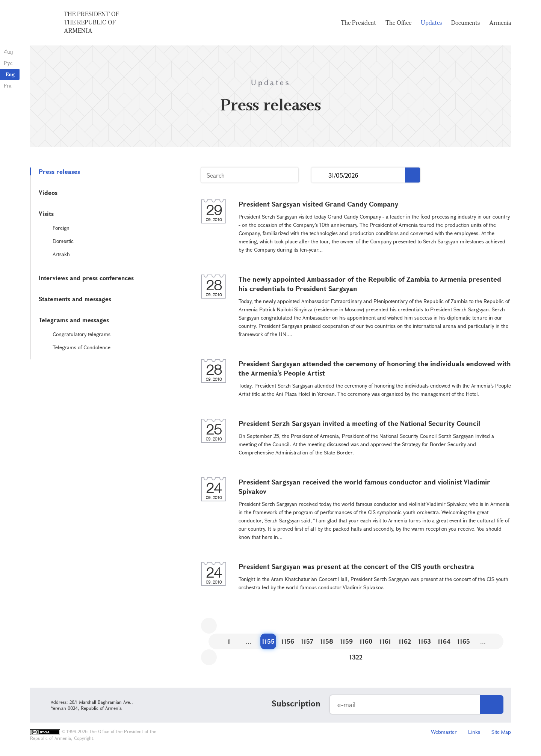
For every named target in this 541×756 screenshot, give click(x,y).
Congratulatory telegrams (82, 334)
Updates (431, 23)
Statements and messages (75, 299)
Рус (8, 63)
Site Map (501, 732)
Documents (465, 23)
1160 (366, 641)
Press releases (59, 171)
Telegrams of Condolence (82, 347)
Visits (46, 214)
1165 (464, 641)
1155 (268, 641)
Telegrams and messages (74, 320)
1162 (405, 641)
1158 (327, 641)
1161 (385, 641)
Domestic (63, 241)
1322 (356, 657)
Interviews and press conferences (86, 278)
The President (358, 23)
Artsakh (61, 254)
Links (474, 732)
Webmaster (444, 732)
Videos (48, 192)
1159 (346, 641)
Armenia (500, 23)
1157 (307, 641)
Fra (8, 85)
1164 (444, 641)
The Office (398, 23)
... (320, 175)
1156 (288, 641)
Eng (10, 74)
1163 (425, 641)
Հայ (8, 52)
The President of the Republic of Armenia (91, 22)
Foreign (61, 228)
